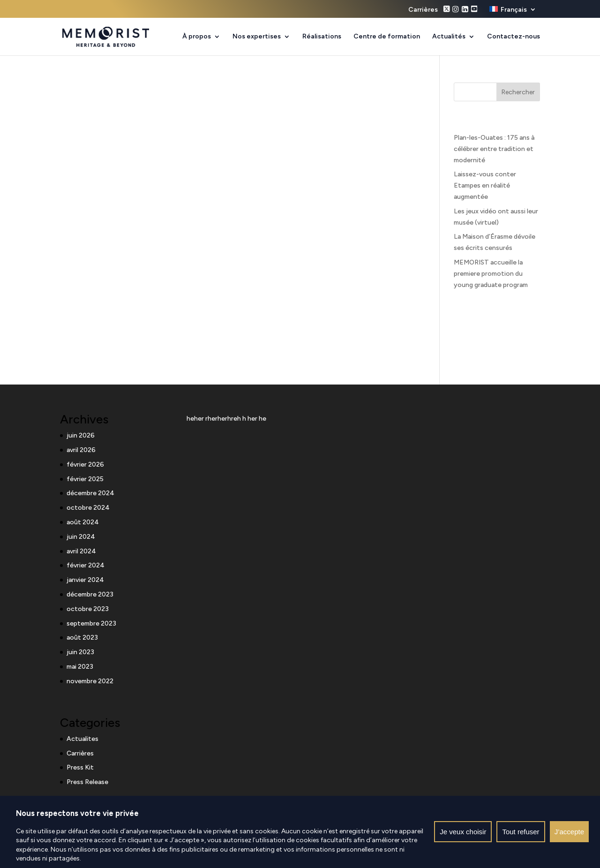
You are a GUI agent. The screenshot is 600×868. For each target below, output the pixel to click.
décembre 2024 (90, 493)
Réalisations (322, 37)
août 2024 (83, 522)
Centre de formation (387, 37)
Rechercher (518, 92)
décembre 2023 (90, 594)
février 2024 (86, 565)
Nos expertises (257, 37)
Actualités (449, 37)
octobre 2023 (88, 609)
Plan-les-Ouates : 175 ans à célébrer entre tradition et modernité (494, 149)
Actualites (82, 739)
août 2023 (82, 638)
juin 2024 (81, 537)
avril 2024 (81, 551)
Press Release (87, 782)
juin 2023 (80, 652)
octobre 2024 (88, 508)
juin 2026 (81, 435)
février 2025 (85, 479)
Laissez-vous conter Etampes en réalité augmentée (485, 185)
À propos (197, 37)
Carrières (423, 10)
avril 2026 (81, 450)
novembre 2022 (90, 681)
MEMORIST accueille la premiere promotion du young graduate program (491, 274)
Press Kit (80, 767)
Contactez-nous (514, 37)
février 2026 (85, 464)
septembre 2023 (91, 623)
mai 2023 (80, 667)
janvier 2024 (85, 580)
